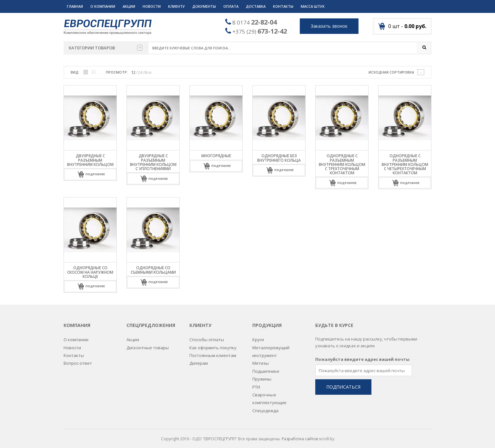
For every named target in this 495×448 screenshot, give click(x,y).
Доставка (256, 6)
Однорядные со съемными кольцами (153, 270)
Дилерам (199, 360)
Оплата (231, 6)
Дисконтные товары (148, 344)
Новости (152, 6)
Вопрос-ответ (78, 360)
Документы (204, 6)
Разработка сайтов (300, 435)
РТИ (256, 383)
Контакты (283, 6)
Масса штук (313, 6)
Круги (258, 336)
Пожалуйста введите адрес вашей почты (362, 355)
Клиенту (177, 6)
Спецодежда (265, 407)
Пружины (262, 375)
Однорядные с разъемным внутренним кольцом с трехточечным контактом (342, 165)
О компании (103, 6)
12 (133, 72)
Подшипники (266, 367)
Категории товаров (106, 48)
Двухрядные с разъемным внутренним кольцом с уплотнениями (153, 163)
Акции (129, 6)
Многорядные (216, 156)
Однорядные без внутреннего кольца (279, 158)
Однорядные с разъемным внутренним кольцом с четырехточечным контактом (405, 165)
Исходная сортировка (391, 72)
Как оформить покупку (213, 344)
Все (148, 72)
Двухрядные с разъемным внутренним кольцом (90, 160)
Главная (75, 6)
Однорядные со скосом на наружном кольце (90, 272)
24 (140, 72)
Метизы (261, 360)
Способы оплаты (207, 336)
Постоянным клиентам (213, 351)
